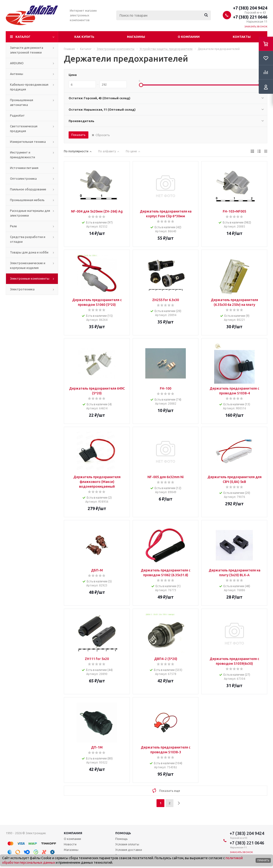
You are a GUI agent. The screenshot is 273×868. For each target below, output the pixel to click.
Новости (70, 844)
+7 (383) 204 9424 (250, 8)
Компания (73, 833)
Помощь (123, 833)
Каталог (23, 37)
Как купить (84, 37)
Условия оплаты (127, 844)
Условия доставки (129, 850)
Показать (78, 135)
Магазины (136, 37)
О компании (189, 37)
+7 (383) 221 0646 (250, 17)
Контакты (242, 37)
